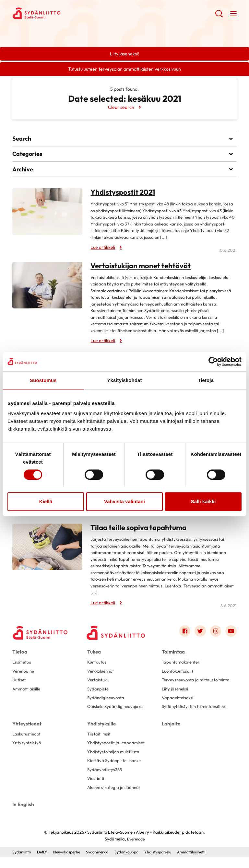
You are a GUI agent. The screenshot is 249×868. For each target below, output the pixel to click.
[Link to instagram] (215, 635)
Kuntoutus (97, 665)
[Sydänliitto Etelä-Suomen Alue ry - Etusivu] (41, 636)
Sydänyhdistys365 (106, 781)
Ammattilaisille (27, 693)
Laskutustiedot (27, 744)
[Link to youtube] (231, 635)
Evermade (136, 850)
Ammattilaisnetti (205, 863)
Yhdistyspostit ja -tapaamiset (117, 753)
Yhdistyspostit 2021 (120, 198)
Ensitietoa (22, 665)
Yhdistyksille (101, 734)
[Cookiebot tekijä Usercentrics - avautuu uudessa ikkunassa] (213, 362)
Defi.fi (44, 863)
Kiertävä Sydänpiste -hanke (115, 772)
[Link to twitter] (199, 635)
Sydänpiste (98, 693)
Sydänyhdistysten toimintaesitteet (196, 717)
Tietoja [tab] (206, 380)
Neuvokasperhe (70, 863)
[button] (219, 16)
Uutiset (19, 684)
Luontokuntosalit (179, 674)
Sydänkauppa (134, 863)
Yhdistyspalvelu (168, 863)
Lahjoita (171, 734)
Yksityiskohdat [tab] (124, 380)
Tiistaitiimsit (99, 744)
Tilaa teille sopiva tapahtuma (134, 532)
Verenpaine (24, 674)
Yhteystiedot (26, 734)
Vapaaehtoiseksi (178, 708)
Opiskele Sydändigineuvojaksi (117, 712)
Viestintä (96, 790)
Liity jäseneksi (176, 698)
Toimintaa (172, 655)
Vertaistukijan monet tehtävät (135, 271)
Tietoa (19, 655)
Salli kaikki (203, 501)
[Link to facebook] (183, 635)
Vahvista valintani (124, 501)
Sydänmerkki (103, 863)
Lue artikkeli (103, 253)
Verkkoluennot (102, 674)
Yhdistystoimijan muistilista (114, 762)
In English (22, 816)
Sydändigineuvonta (107, 702)
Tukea (94, 655)
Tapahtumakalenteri (182, 665)
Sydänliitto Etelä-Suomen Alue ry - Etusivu (64, 13)
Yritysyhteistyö (27, 753)
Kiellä (46, 501)
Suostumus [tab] (43, 380)
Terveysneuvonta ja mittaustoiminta (182, 686)
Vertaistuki (98, 684)
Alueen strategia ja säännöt (115, 800)
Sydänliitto (22, 863)
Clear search (121, 108)
